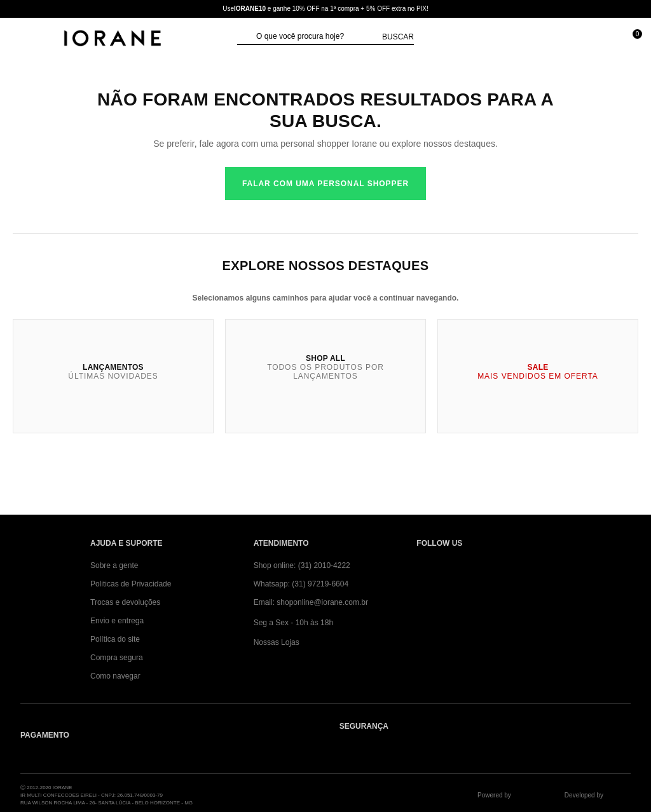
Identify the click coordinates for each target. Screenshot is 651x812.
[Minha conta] (574, 40)
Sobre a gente (114, 565)
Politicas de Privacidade (131, 584)
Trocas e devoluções (125, 602)
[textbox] (316, 37)
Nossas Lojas (277, 642)
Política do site (115, 639)
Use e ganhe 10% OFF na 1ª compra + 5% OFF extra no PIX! (325, 9)
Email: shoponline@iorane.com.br (311, 602)
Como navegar (115, 676)
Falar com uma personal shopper (325, 184)
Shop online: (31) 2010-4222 (302, 565)
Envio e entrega (117, 621)
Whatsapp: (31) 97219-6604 (301, 584)
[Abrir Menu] (23, 40)
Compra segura (117, 658)
